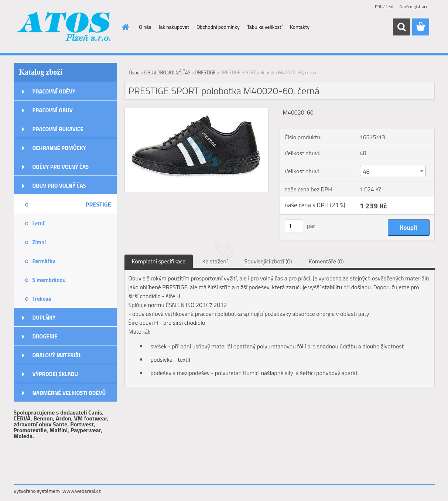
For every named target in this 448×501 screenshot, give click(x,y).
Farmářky (44, 261)
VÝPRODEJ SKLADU (55, 374)
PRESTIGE (98, 204)
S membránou (49, 280)
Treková (42, 299)
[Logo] (64, 27)
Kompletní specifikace (159, 261)
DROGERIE (45, 336)
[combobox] (393, 171)
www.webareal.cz (82, 491)
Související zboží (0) (268, 261)
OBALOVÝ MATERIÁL (57, 355)
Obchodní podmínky (218, 27)
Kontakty (300, 27)
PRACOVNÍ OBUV (53, 110)
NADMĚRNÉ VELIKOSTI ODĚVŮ (69, 393)
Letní (38, 223)
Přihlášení (384, 6)
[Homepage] (125, 27)
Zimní (39, 242)
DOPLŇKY (44, 318)
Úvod (134, 72)
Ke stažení (215, 261)
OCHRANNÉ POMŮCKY (59, 148)
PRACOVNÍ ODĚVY (54, 91)
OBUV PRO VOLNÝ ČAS (59, 186)
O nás (145, 27)
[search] (401, 27)
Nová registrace (414, 6)
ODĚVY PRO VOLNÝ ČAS (61, 167)
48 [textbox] (366, 171)
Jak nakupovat (174, 27)
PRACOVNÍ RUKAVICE (58, 129)
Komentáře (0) (326, 261)
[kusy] (294, 226)
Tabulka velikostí (265, 27)
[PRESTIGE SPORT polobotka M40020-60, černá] (197, 110)
